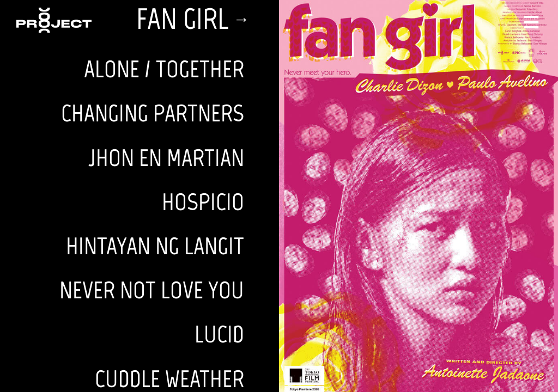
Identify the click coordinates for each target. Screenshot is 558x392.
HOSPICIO (203, 202)
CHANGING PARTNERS (153, 113)
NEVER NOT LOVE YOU (152, 290)
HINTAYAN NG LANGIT (155, 246)
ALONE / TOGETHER (164, 69)
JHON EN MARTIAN (166, 158)
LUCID (219, 334)
